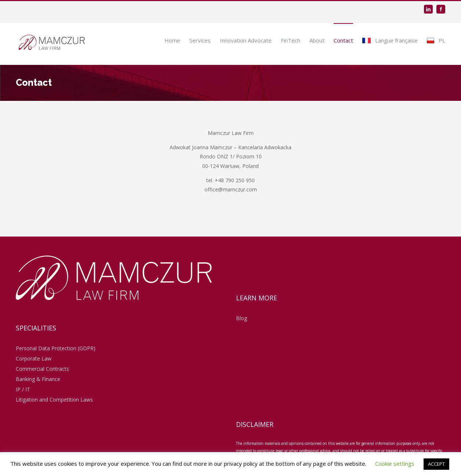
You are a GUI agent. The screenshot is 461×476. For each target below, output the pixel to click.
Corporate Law (34, 358)
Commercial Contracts (42, 369)
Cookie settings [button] (395, 464)
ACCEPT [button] (436, 464)
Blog (242, 318)
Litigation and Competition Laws (54, 400)
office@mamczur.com (231, 189)
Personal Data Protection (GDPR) (56, 348)
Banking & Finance (38, 379)
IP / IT (23, 389)
